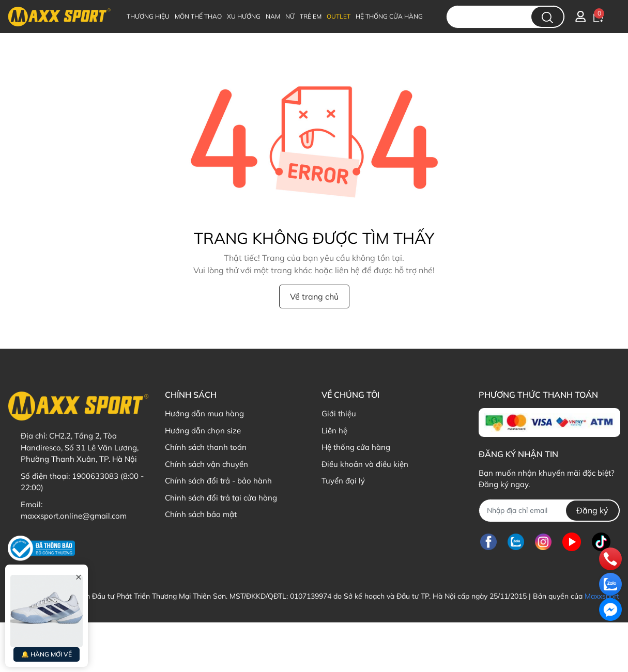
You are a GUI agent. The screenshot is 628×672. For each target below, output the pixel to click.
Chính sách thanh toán (206, 447)
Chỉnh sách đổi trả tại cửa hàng (221, 498)
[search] (547, 17)
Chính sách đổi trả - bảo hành (218, 481)
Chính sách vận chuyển (206, 464)
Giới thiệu (339, 413)
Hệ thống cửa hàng (356, 447)
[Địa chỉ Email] (549, 511)
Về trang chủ (314, 296)
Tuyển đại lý (343, 481)
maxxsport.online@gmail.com (74, 516)
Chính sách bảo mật (201, 514)
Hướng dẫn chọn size (203, 431)
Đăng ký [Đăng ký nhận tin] (592, 510)
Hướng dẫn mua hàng (204, 413)
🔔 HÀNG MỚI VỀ (47, 654)
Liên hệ (334, 431)
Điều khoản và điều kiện (365, 464)
